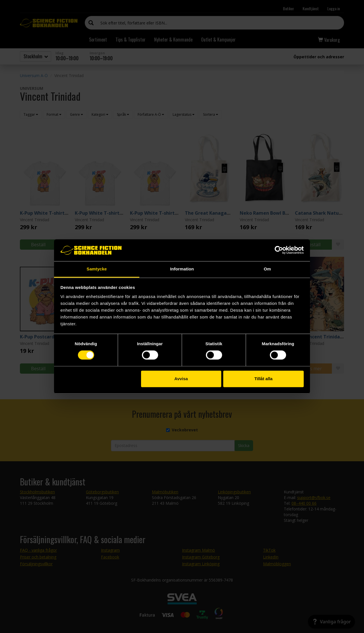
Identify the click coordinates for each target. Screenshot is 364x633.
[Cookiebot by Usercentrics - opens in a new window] (279, 250)
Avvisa (181, 379)
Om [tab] (267, 269)
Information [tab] (182, 269)
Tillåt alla (263, 379)
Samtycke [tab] (97, 269)
